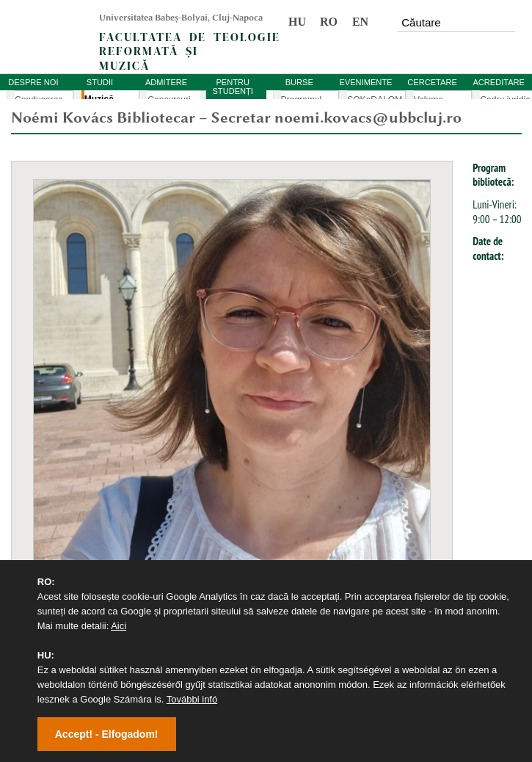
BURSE (299, 82)
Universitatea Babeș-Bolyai (70, 447)
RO (329, 22)
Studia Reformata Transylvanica (79, 550)
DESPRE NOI (33, 82)
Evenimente (37, 499)
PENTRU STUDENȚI (232, 87)
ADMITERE (166, 82)
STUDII (100, 82)
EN (360, 22)
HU (297, 22)
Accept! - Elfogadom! (107, 734)
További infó (192, 699)
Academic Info (42, 473)
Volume (28, 525)
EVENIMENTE (365, 82)
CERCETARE (432, 82)
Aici (119, 626)
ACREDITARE (499, 82)
